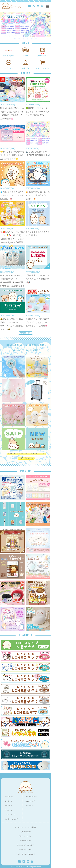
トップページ (9, 797)
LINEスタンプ (30, 801)
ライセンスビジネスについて (26, 854)
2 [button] (19, 39)
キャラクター (9, 801)
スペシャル (8, 810)
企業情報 (33, 827)
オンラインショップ (11, 819)
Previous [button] (4, 24)
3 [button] (23, 39)
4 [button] (28, 39)
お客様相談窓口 (26, 832)
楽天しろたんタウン (26, 850)
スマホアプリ (30, 806)
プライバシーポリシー (26, 836)
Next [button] (49, 24)
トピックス (8, 806)
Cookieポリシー (26, 841)
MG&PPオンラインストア (26, 845)
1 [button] (15, 39)
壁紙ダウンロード (31, 797)
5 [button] (32, 39)
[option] (26, 24)
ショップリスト (10, 815)
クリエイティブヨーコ (22, 827)
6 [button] (36, 39)
